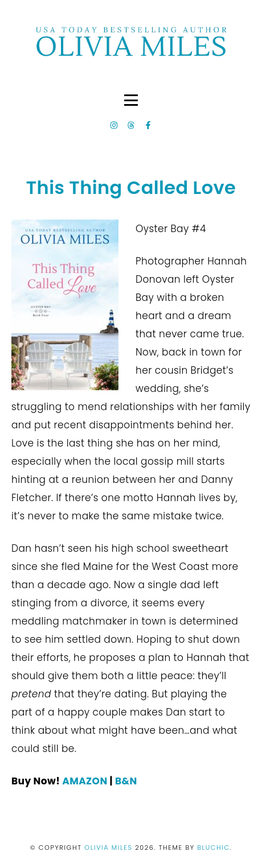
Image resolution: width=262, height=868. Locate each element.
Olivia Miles (110, 848)
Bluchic (213, 848)
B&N (126, 781)
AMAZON (85, 781)
